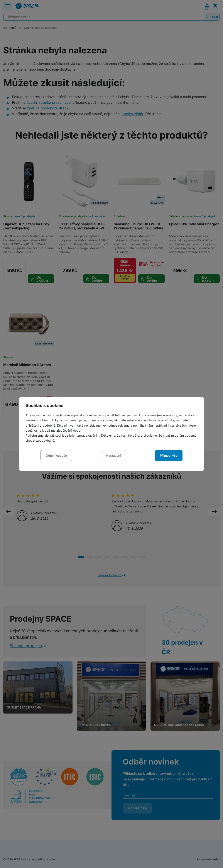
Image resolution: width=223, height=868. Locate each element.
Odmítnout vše (56, 455)
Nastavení (113, 455)
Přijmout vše (169, 455)
